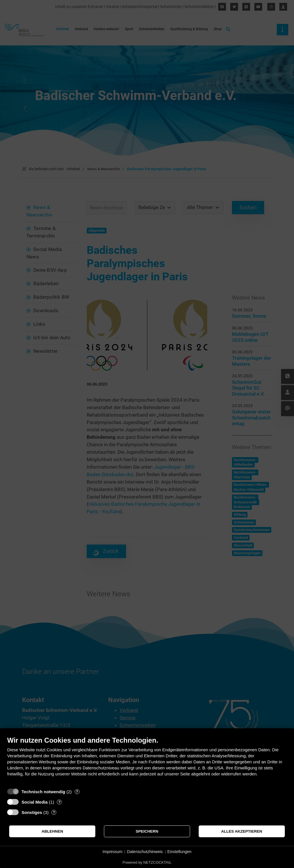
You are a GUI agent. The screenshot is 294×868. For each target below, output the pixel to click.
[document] (147, 761)
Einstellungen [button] (179, 852)
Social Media (35, 802)
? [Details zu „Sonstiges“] (54, 812)
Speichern (147, 831)
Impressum (112, 852)
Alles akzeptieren (242, 831)
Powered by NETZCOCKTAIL (147, 862)
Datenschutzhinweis (145, 852)
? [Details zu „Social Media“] (59, 802)
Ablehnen (52, 831)
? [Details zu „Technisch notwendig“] (77, 792)
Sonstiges (32, 812)
